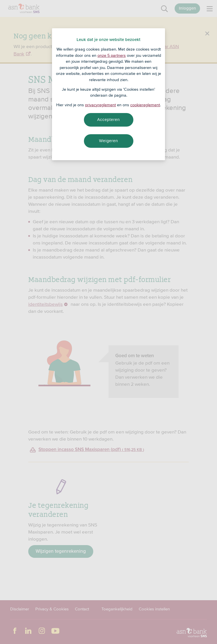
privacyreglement (100, 105)
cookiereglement (145, 105)
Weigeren (108, 141)
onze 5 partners (112, 55)
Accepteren (108, 120)
